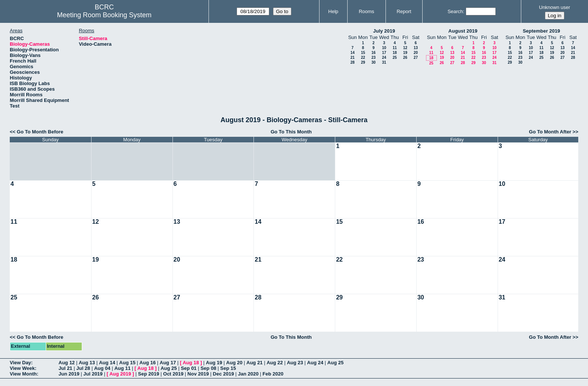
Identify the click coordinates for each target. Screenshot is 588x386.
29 (363, 62)
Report (404, 11)
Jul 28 (83, 368)
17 (384, 53)
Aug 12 (67, 363)
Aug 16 (148, 363)
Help (333, 11)
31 (384, 62)
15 (363, 53)
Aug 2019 (120, 374)
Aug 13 (87, 363)
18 (395, 53)
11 (395, 48)
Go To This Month (291, 132)
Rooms (367, 11)
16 (373, 53)
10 (384, 48)
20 (416, 53)
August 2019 (463, 31)
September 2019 (541, 31)
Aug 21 (254, 363)
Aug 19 (214, 363)
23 (373, 58)
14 (352, 53)
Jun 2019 (69, 374)
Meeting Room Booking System (104, 15)
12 (405, 48)
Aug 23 (295, 363)
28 (352, 62)
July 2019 (384, 31)
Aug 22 (275, 363)
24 (384, 58)
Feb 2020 (273, 374)
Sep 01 (189, 368)
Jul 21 (65, 368)
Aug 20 (234, 363)
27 (416, 58)
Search (455, 11)
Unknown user (554, 7)
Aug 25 (335, 363)
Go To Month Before (40, 132)
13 (416, 48)
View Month (23, 374)
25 (395, 58)
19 (405, 53)
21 (352, 58)
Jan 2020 (248, 374)
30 (373, 62)
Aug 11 (122, 368)
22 (363, 58)
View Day (20, 363)
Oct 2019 (173, 374)
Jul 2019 (93, 374)
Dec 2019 (223, 374)
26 (405, 58)
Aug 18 (191, 363)
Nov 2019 (198, 374)
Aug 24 (315, 363)
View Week (22, 368)
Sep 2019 (148, 374)
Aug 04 (102, 368)
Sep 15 (228, 368)
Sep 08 (208, 368)
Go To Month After (550, 132)
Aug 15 (127, 363)
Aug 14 (107, 363)
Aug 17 (168, 363)
